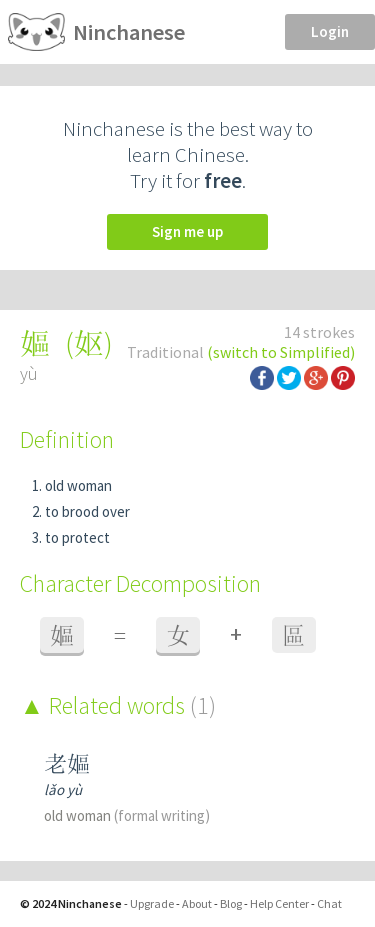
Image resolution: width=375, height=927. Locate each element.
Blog (231, 903)
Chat (329, 903)
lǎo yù (63, 789)
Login (330, 31)
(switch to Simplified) (281, 352)
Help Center (279, 903)
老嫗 (67, 763)
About (197, 903)
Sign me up (187, 231)
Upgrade (152, 903)
